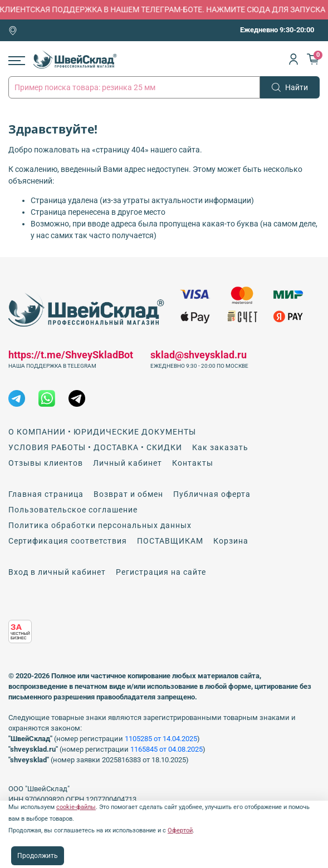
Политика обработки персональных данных (100, 525)
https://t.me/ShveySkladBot (71, 355)
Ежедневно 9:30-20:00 (277, 30)
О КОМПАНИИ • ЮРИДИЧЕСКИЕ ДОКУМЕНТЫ (102, 432)
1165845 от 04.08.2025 (167, 749)
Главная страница (46, 494)
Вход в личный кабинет (57, 572)
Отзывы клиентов (46, 463)
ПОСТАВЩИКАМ (170, 541)
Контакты (193, 463)
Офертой (180, 830)
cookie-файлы (76, 807)
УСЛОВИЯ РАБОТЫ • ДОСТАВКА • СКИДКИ (95, 447)
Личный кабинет (128, 463)
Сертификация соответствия (68, 541)
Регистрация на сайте (161, 572)
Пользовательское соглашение (73, 510)
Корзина (231, 541)
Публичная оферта (212, 494)
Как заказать (220, 447)
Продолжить (38, 856)
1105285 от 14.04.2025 (161, 739)
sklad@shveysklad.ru (199, 355)
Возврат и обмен (128, 494)
